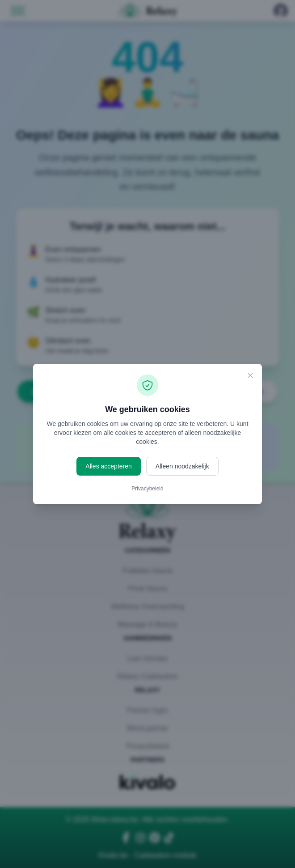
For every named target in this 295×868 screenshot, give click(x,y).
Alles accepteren (109, 466)
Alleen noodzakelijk (182, 466)
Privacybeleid (147, 489)
